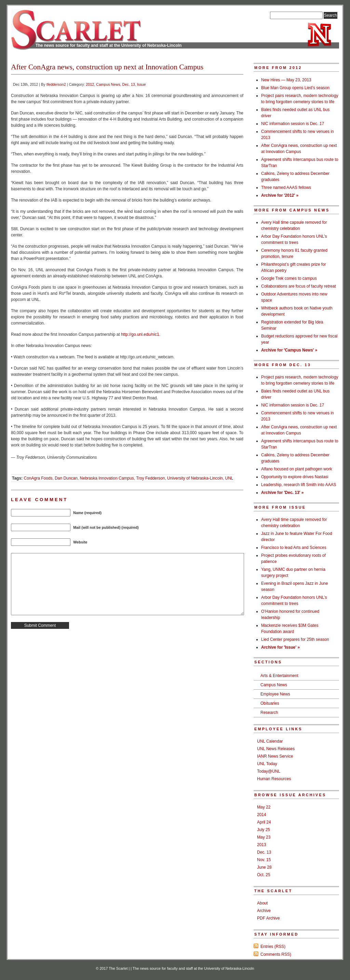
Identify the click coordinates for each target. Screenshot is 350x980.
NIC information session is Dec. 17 (293, 124)
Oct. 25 (264, 875)
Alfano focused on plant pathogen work (297, 469)
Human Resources (274, 779)
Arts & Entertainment (279, 676)
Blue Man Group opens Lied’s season (295, 88)
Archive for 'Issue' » (280, 647)
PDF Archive (268, 918)
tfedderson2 (56, 84)
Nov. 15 (264, 860)
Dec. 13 (129, 84)
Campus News (108, 84)
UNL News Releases (276, 749)
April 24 (264, 822)
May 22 (264, 807)
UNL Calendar (270, 741)
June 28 (264, 867)
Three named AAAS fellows (286, 188)
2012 (90, 84)
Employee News (275, 694)
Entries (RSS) (273, 947)
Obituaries (270, 703)
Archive (264, 911)
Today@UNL (269, 771)
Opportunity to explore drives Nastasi (295, 477)
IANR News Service (275, 756)
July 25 (264, 830)
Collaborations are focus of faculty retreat (299, 286)
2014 (262, 815)
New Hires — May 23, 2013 (286, 80)
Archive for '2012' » (280, 195)
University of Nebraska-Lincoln (195, 478)
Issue (142, 84)
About (262, 903)
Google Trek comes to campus (289, 278)
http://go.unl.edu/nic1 (140, 334)
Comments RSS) (276, 954)
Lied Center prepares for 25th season (295, 639)
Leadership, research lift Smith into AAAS (299, 485)
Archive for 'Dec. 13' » (282, 493)
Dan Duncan (66, 478)
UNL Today (267, 764)
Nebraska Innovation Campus (107, 478)
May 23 (264, 837)
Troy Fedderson (150, 478)
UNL (229, 478)
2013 (262, 845)
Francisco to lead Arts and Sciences (294, 548)
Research (269, 713)
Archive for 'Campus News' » (289, 350)
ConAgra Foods (38, 478)
